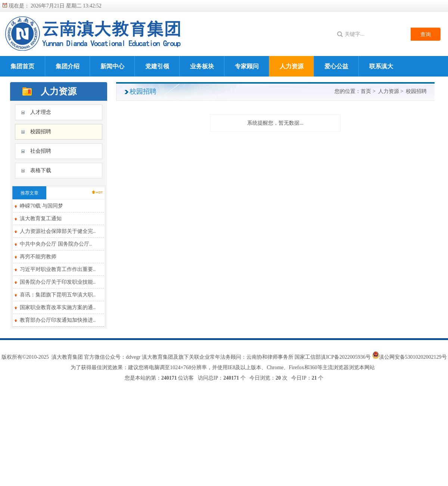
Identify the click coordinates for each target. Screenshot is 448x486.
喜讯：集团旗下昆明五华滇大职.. (58, 295)
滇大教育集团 (67, 357)
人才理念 (41, 112)
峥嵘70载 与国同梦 (41, 206)
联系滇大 (381, 66)
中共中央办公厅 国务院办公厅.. (56, 244)
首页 (366, 91)
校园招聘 (41, 132)
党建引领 (157, 66)
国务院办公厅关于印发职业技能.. (58, 282)
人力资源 (292, 66)
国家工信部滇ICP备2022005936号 (333, 357)
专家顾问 (247, 66)
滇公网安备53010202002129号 (413, 357)
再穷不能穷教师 (38, 257)
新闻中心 (112, 66)
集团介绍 (68, 66)
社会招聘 (41, 151)
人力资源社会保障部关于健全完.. (58, 231)
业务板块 (202, 66)
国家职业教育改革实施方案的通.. (58, 307)
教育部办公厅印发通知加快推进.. (58, 320)
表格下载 (41, 170)
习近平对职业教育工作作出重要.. (58, 269)
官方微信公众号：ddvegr (112, 357)
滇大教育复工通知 (41, 219)
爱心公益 (336, 66)
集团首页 (22, 66)
